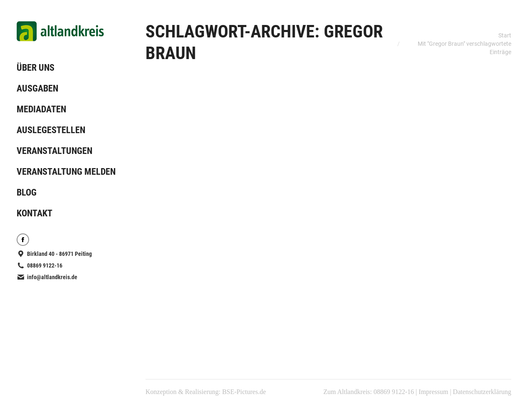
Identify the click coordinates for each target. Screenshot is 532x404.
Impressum (433, 392)
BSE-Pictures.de (244, 392)
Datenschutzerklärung (482, 392)
